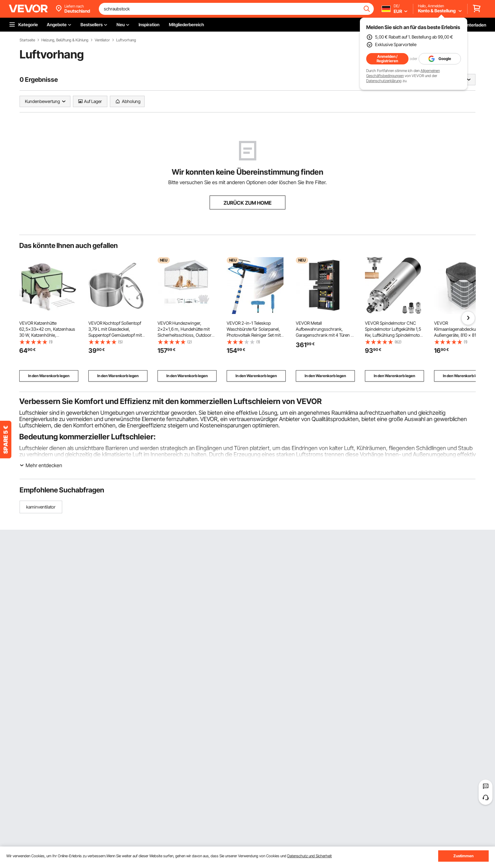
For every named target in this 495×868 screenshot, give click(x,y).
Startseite (27, 40)
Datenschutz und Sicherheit (310, 856)
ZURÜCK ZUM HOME (247, 203)
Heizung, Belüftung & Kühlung (65, 40)
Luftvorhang (126, 40)
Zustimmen (463, 856)
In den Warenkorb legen (49, 376)
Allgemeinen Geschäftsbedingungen (403, 73)
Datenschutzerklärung (384, 81)
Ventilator (102, 40)
